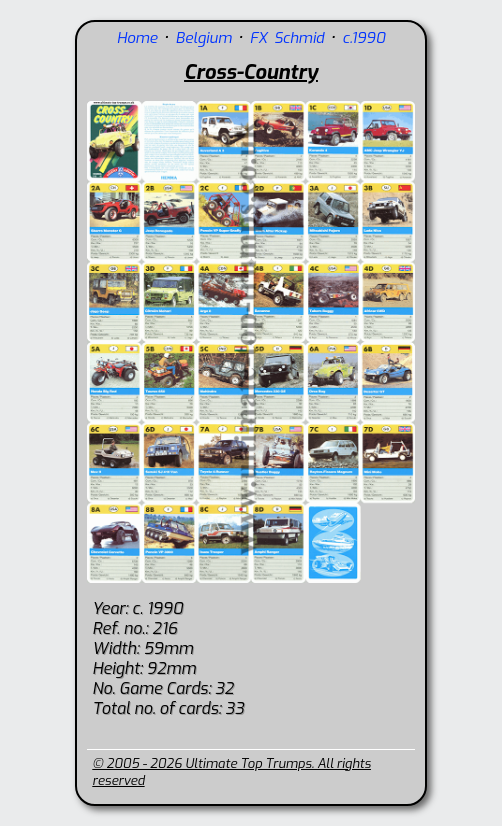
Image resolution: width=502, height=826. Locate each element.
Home (137, 38)
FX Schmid (287, 38)
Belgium (204, 38)
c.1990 (363, 38)
